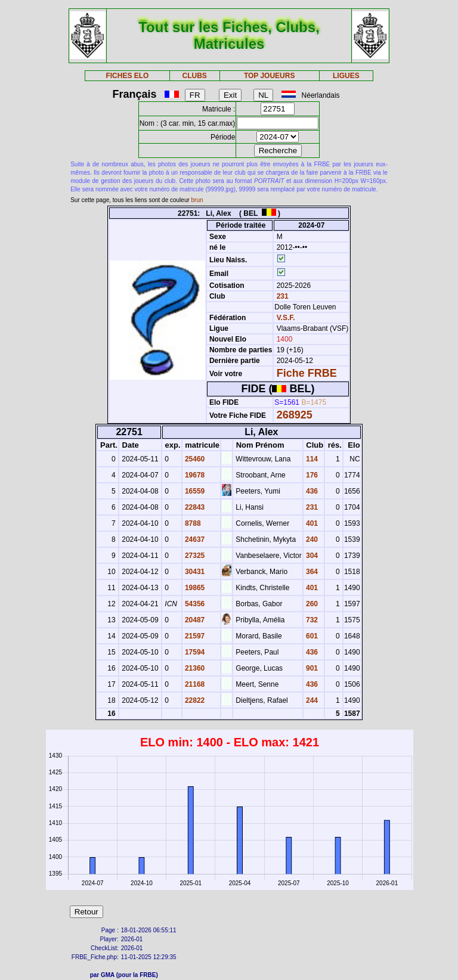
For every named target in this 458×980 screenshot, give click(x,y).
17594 (194, 652)
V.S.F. (286, 318)
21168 (194, 684)
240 (311, 539)
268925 (295, 415)
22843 (194, 507)
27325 (194, 556)
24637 (194, 539)
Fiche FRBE (307, 373)
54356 (194, 604)
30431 (194, 572)
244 (311, 700)
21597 (194, 636)
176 (311, 475)
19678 (194, 475)
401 (311, 523)
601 (311, 636)
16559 (194, 491)
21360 (194, 668)
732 (311, 620)
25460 (194, 459)
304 (311, 556)
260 (311, 604)
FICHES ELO (127, 76)
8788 (192, 523)
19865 (194, 588)
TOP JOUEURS (270, 76)
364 (311, 572)
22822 (194, 700)
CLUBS (194, 76)
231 (281, 296)
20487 (194, 620)
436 (311, 491)
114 (311, 459)
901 (311, 668)
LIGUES (346, 76)
